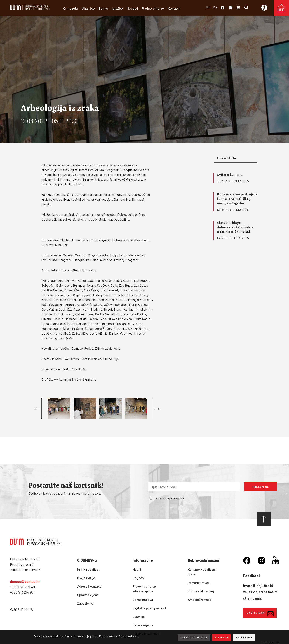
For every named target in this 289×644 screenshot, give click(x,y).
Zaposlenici (85, 603)
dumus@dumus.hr (25, 581)
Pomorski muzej (199, 583)
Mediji (137, 569)
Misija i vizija (86, 578)
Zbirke (103, 9)
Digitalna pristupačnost (149, 608)
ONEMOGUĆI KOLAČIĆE (194, 637)
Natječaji (139, 578)
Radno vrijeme (153, 9)
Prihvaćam (170, 498)
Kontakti (174, 9)
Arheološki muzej (200, 600)
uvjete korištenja (175, 499)
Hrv (208, 7)
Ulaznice (88, 9)
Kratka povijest (88, 569)
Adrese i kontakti (89, 586)
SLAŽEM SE (222, 637)
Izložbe (117, 9)
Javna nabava (143, 600)
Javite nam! (260, 614)
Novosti (132, 9)
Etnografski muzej (201, 591)
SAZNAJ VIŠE (244, 637)
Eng (216, 7)
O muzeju (71, 9)
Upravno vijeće (88, 595)
